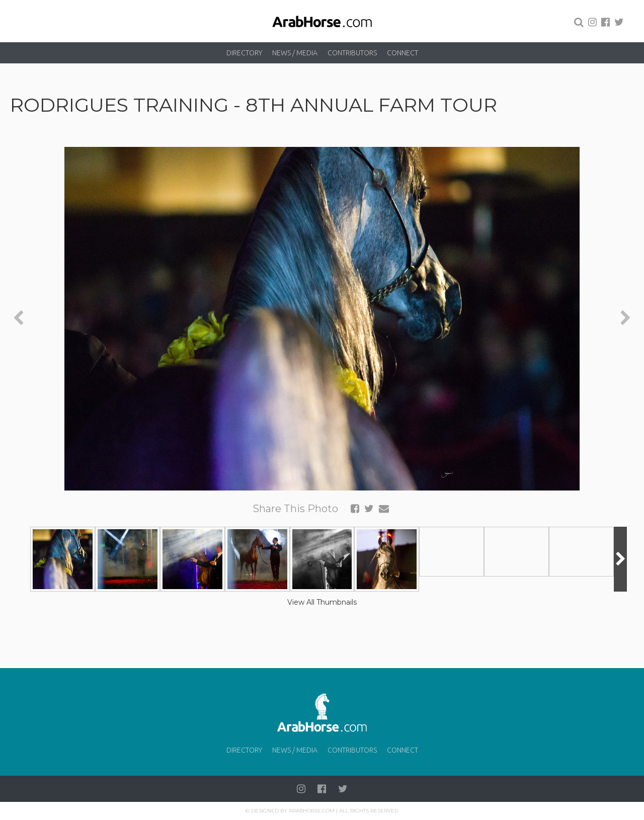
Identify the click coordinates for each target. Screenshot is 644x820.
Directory (244, 53)
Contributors (352, 53)
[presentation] (18, 319)
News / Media (295, 53)
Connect (403, 53)
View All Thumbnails (322, 602)
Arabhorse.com (312, 811)
